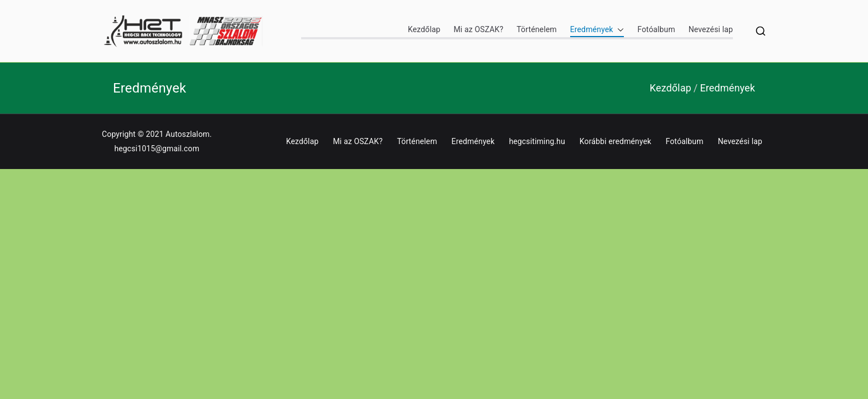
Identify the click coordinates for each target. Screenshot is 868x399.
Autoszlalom (188, 134)
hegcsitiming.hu (537, 141)
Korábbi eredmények (616, 141)
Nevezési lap (711, 29)
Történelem (536, 29)
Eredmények (597, 30)
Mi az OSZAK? (478, 29)
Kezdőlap (424, 29)
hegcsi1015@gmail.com (157, 149)
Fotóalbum (656, 29)
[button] (618, 30)
